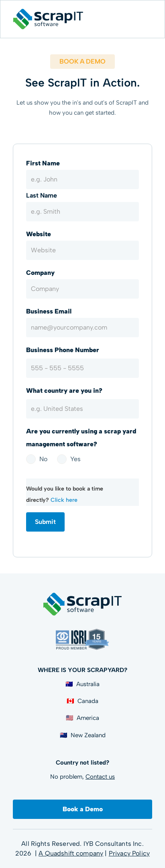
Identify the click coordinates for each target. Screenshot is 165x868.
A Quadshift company (71, 853)
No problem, (82, 777)
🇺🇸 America (82, 718)
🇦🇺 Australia (82, 684)
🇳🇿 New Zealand (83, 735)
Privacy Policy (129, 853)
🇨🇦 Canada (82, 701)
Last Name (42, 195)
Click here (64, 500)
